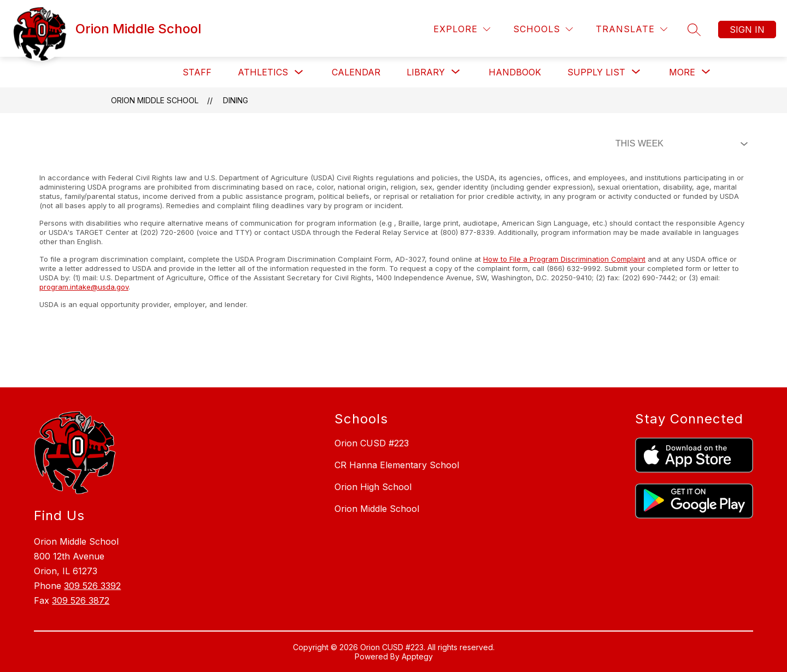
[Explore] (462, 29)
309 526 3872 (81, 600)
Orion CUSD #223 (372, 443)
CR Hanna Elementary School (397, 465)
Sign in (747, 30)
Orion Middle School (155, 100)
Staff (197, 72)
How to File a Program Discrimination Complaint (564, 259)
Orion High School (373, 487)
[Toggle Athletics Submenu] (299, 72)
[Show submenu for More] (682, 72)
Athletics (263, 72)
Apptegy (417, 656)
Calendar (356, 72)
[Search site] (694, 30)
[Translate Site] (632, 29)
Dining (236, 100)
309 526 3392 (92, 586)
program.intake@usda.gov (84, 287)
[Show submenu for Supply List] (596, 72)
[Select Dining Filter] (679, 144)
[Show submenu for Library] (426, 72)
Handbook (515, 72)
